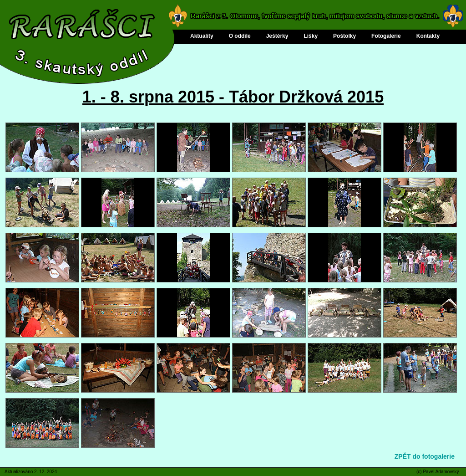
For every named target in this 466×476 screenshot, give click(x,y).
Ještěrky (277, 36)
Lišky (311, 36)
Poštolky (344, 36)
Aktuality (202, 36)
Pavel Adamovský (441, 472)
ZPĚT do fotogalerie (425, 456)
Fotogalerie (386, 36)
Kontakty (428, 36)
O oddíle (240, 36)
